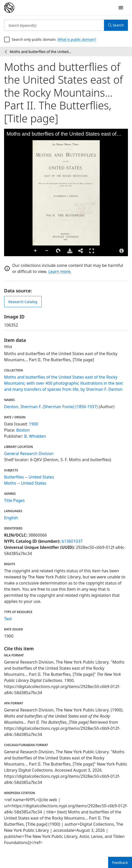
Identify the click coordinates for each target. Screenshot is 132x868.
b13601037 (72, 541)
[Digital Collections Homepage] (9, 8)
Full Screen (92, 251)
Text (8, 619)
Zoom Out (47, 251)
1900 (34, 424)
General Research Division (29, 454)
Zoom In (36, 251)
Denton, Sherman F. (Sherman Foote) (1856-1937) (51, 407)
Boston (23, 430)
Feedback (120, 863)
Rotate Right (58, 251)
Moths (10, 483)
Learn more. (60, 271)
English (11, 518)
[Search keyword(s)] (54, 25)
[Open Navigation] (121, 8)
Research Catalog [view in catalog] (23, 302)
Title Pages (14, 500)
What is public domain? (77, 39)
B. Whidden (35, 436)
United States (42, 477)
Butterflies (14, 477)
